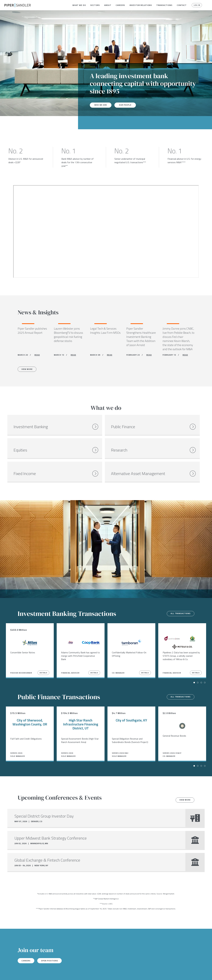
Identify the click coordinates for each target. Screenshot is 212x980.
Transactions (164, 5)
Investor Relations (141, 5)
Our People (127, 105)
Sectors (95, 5)
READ (37, 356)
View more (184, 784)
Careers (120, 5)
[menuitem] (79, 5)
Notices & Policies (64, 974)
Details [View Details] (43, 657)
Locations (30, 974)
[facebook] (6, 974)
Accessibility (85, 974)
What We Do (79, 5)
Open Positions (53, 945)
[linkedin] (18, 974)
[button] (79, 5)
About (108, 5)
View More (28, 370)
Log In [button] (196, 5)
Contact (182, 5)
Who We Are (101, 105)
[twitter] (11, 974)
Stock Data (45, 974)
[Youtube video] (106, 231)
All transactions (179, 598)
